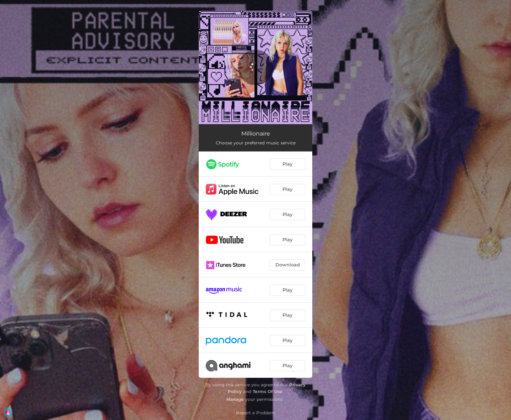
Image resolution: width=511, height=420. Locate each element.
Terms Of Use (268, 391)
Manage (235, 399)
